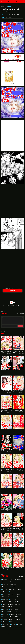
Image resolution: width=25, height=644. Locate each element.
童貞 (12, 622)
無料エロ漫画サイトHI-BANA (14, 633)
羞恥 (12, 614)
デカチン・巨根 (14, 609)
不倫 (11, 619)
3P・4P (11, 597)
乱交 (11, 617)
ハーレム (19, 627)
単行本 (13, 15)
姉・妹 (11, 604)
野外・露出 (12, 607)
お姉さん (19, 614)
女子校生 (5, 584)
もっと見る (21, 576)
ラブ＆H (5, 592)
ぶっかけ (5, 609)
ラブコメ (5, 622)
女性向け (18, 15)
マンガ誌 (13, 599)
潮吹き (18, 604)
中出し (5, 582)
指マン (5, 627)
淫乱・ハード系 (16, 594)
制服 (4, 597)
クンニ (5, 619)
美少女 (5, 589)
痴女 (18, 612)
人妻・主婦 (14, 587)
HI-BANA (12, 2)
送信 (21, 326)
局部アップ (5, 624)
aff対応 (12, 582)
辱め (4, 604)
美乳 (11, 602)
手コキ (18, 617)
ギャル (5, 617)
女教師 (12, 627)
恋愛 (4, 607)
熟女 (13, 624)
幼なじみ (5, 614)
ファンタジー (6, 594)
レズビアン (8, 15)
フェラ (13, 584)
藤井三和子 (8, 12)
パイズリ (18, 602)
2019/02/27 (9, 17)
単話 (4, 579)
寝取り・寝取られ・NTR (15, 589)
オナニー (18, 619)
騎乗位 (18, 597)
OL (4, 612)
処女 (12, 592)
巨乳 (11, 579)
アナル (5, 602)
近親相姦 (11, 612)
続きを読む (13, 291)
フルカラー (5, 587)
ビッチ (20, 624)
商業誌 (9, 7)
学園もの (5, 599)
